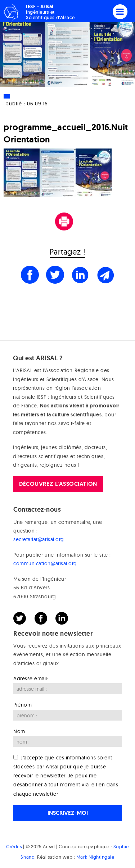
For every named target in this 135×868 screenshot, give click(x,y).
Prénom (22, 705)
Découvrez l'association (58, 484)
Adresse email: (31, 679)
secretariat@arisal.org (39, 539)
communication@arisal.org (45, 563)
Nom (19, 731)
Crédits (14, 846)
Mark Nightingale (95, 857)
